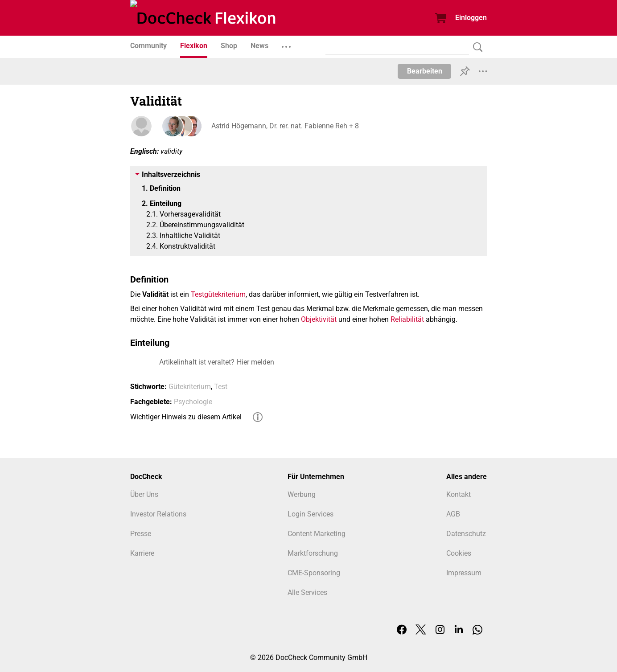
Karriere (142, 553)
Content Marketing (317, 534)
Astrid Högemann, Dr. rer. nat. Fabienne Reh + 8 (284, 126)
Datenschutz (466, 534)
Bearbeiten (425, 71)
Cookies (459, 553)
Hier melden (255, 362)
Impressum (464, 573)
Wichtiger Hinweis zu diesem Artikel (186, 417)
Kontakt (459, 494)
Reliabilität (407, 319)
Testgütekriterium (218, 294)
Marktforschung (313, 553)
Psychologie (193, 402)
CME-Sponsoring (314, 573)
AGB (453, 514)
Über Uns (144, 494)
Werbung (302, 494)
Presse (141, 534)
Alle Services (307, 592)
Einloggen (471, 18)
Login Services (311, 514)
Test (221, 387)
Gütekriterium (190, 387)
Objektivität (319, 319)
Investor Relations (158, 514)
